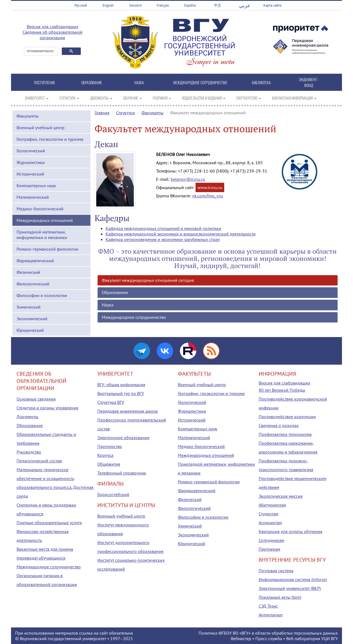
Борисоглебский (113, 494)
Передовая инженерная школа (128, 411)
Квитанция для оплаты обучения (291, 531)
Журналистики (31, 162)
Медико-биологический (40, 209)
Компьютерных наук (36, 185)
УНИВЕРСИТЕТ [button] (37, 98)
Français (163, 5)
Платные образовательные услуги (49, 523)
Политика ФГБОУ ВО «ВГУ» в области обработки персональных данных (268, 633)
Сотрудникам (271, 540)
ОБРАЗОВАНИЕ (92, 82)
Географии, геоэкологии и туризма (50, 139)
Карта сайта (272, 5)
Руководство (29, 452)
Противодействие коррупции (287, 417)
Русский (81, 5)
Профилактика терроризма (285, 434)
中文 (218, 5)
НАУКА (139, 82)
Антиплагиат (271, 615)
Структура (125, 113)
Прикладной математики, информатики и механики (42, 235)
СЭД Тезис (268, 606)
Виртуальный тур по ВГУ (121, 393)
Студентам (268, 514)
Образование (115, 292)
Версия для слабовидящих (53, 26)
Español (190, 5)
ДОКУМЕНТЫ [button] (101, 98)
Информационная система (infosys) (293, 579)
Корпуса (105, 455)
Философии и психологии (42, 295)
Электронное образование (123, 438)
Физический (28, 272)
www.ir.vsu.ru (210, 187)
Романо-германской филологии (47, 249)
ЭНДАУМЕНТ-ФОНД (308, 82)
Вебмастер (241, 638)
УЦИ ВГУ (330, 638)
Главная (102, 113)
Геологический (31, 151)
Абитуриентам (272, 505)
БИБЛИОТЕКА (261, 82)
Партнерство (110, 446)
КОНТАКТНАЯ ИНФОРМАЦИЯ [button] (294, 98)
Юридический (30, 330)
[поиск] (40, 51)
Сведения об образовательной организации (53, 35)
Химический (29, 307)
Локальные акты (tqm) (280, 597)
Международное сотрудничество (134, 317)
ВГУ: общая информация (121, 385)
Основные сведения (36, 399)
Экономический (32, 319)
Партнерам (269, 549)
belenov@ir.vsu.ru (188, 179)
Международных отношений (45, 220)
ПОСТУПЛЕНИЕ (45, 82)
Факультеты (28, 116)
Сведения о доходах (279, 425)
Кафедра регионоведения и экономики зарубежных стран (163, 239)
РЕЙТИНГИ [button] (162, 98)
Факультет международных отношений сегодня (148, 280)
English (108, 5)
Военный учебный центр (41, 128)
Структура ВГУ (111, 402)
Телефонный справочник (122, 473)
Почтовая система (276, 571)
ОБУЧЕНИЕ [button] (133, 98)
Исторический (30, 174)
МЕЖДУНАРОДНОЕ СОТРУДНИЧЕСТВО (200, 82)
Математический (33, 197)
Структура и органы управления (47, 408)
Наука (108, 305)
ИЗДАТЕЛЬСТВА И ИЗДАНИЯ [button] (204, 98)
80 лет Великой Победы (282, 390)
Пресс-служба (269, 638)
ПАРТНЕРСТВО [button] (249, 98)
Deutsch (136, 5)
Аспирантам (270, 523)
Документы (27, 417)
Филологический (33, 284)
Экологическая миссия (281, 496)
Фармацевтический (35, 261)
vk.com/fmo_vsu (208, 196)
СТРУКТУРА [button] (69, 98)
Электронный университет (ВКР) (290, 588)
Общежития (109, 464)
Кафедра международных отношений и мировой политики (163, 228)
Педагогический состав (39, 461)
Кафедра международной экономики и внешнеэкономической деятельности (181, 234)
